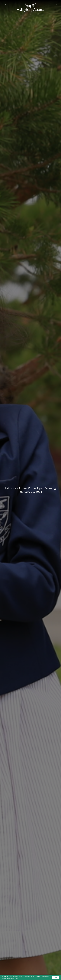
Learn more (15, 978)
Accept (56, 977)
